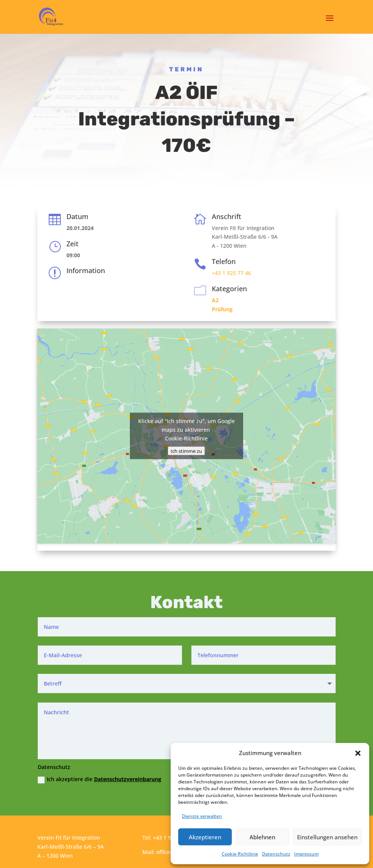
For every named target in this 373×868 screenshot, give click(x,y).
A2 (215, 300)
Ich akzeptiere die (99, 779)
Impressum (306, 854)
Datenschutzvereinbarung (128, 779)
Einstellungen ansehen (327, 837)
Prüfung (222, 309)
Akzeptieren (205, 837)
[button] (358, 753)
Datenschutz (276, 854)
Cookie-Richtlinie (240, 854)
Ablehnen (262, 837)
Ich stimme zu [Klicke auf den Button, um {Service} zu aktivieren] (186, 451)
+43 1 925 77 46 (231, 273)
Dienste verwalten (202, 816)
